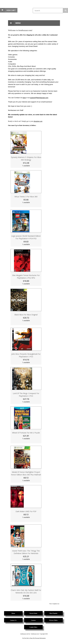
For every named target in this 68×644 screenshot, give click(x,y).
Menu (14, 23)
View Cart (11, 10)
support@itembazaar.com (39, 98)
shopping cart (38, 121)
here (24, 98)
